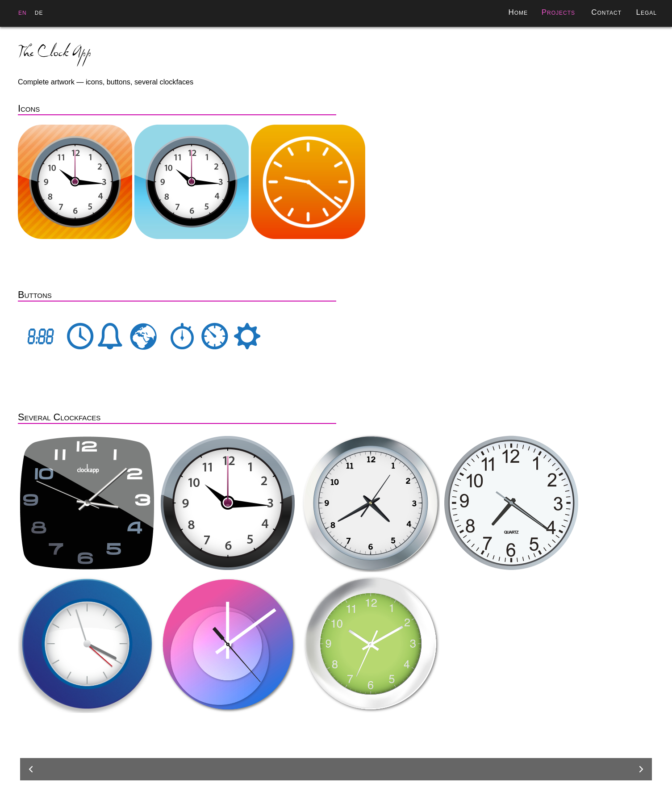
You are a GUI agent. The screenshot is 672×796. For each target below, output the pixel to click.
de (39, 12)
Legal (646, 12)
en (23, 12)
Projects (559, 12)
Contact (606, 12)
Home (518, 12)
